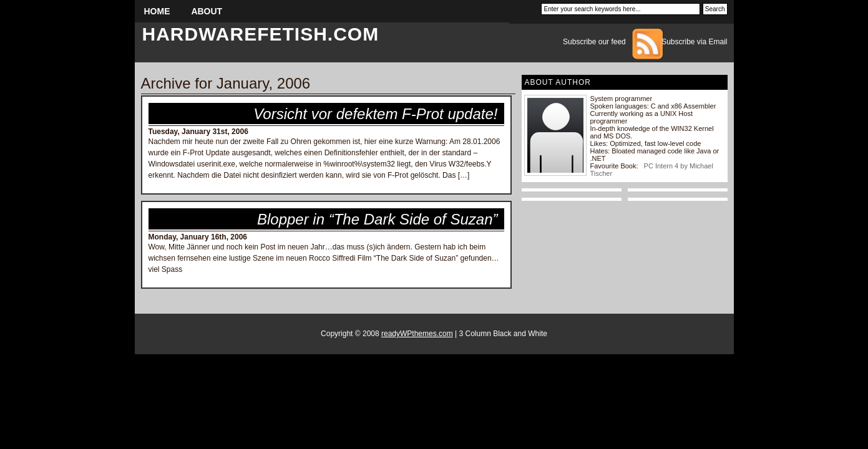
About (207, 11)
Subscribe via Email (694, 42)
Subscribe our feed (594, 42)
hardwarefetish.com (261, 34)
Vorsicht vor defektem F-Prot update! (375, 114)
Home (157, 11)
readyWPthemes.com (417, 334)
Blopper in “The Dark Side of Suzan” (378, 219)
